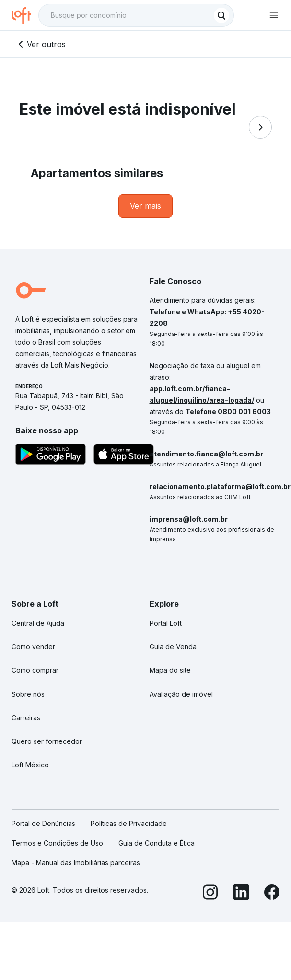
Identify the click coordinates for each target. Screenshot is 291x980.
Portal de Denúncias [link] (43, 823)
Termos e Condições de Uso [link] (57, 843)
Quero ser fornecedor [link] (47, 741)
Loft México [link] (30, 765)
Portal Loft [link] (166, 623)
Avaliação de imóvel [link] (181, 694)
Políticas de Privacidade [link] (129, 823)
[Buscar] (221, 15)
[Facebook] (272, 894)
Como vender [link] (33, 647)
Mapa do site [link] (170, 670)
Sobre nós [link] (28, 694)
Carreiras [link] (26, 718)
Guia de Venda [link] (173, 647)
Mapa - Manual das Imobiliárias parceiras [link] (76, 863)
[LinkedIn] (241, 894)
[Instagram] (210, 894)
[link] (145, 206)
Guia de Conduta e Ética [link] (157, 843)
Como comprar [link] (35, 670)
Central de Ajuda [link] (38, 623)
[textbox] (136, 15)
